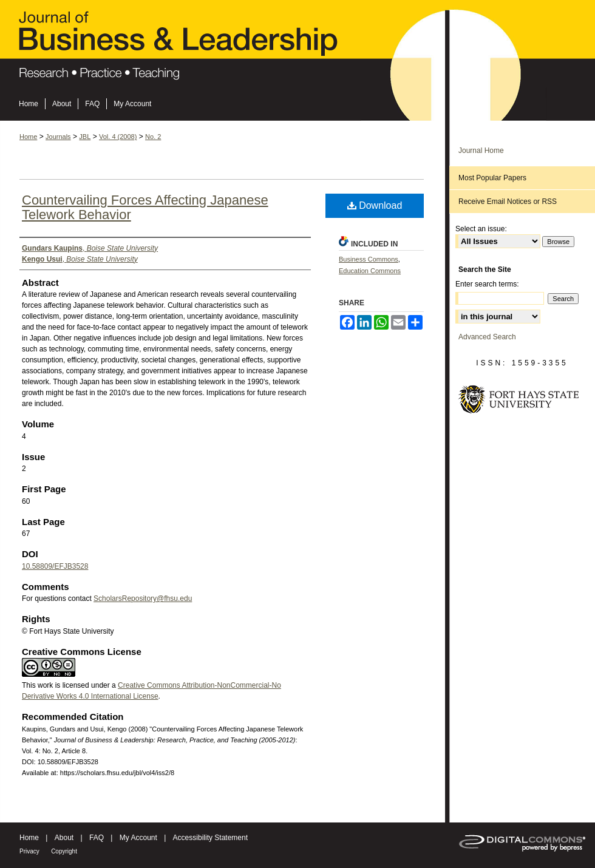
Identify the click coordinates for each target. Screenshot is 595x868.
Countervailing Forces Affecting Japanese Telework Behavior (145, 207)
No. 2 (153, 137)
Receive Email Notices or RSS (508, 202)
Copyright (64, 851)
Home (28, 137)
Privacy (29, 851)
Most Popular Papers (492, 178)
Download (375, 205)
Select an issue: (481, 229)
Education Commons (370, 271)
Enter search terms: (487, 284)
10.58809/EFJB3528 (55, 566)
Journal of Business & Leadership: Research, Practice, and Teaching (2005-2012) (297, 49)
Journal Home (481, 151)
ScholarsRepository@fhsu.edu (143, 598)
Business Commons (369, 259)
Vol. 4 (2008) (118, 137)
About (64, 838)
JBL (85, 137)
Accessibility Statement (210, 838)
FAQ (97, 838)
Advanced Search (487, 337)
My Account (138, 838)
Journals (58, 137)
